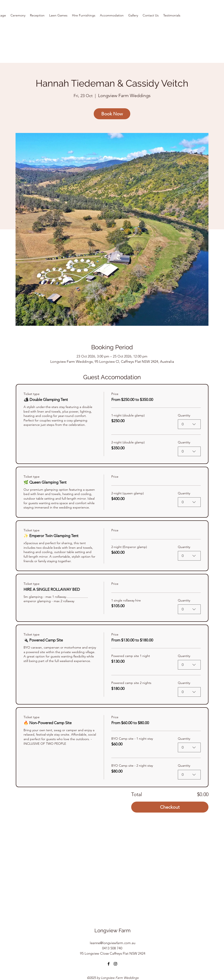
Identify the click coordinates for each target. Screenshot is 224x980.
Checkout (170, 807)
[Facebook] (109, 964)
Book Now (112, 114)
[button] (112, 15)
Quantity (184, 415)
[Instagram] (115, 964)
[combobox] (189, 424)
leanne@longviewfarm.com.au (113, 943)
